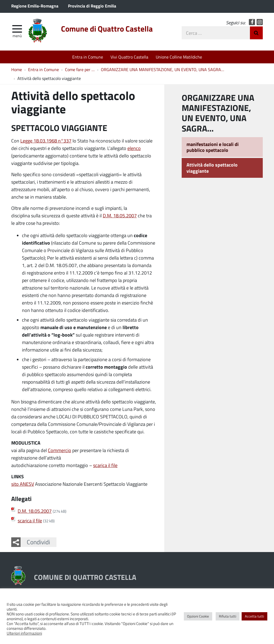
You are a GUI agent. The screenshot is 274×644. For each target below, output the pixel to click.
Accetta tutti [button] (254, 616)
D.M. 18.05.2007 (120, 215)
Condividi (38, 542)
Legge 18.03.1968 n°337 (46, 141)
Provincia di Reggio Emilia (92, 6)
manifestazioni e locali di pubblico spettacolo (213, 147)
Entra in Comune (88, 57)
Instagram (260, 22)
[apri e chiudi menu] (17, 28)
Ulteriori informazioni (24, 633)
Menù (17, 36)
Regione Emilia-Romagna (35, 6)
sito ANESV (23, 484)
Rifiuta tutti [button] (228, 616)
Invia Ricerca (256, 33)
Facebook (252, 22)
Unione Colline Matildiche (179, 57)
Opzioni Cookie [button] (198, 616)
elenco (134, 148)
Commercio (60, 450)
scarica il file (105, 465)
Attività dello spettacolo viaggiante (212, 168)
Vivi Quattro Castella (129, 57)
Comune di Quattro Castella (107, 29)
